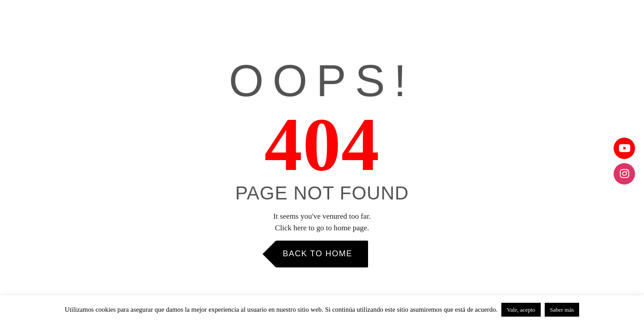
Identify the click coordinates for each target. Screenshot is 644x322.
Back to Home (317, 254)
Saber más (562, 310)
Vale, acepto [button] (521, 310)
